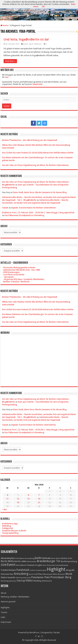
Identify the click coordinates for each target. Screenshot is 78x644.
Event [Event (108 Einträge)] (11, 565)
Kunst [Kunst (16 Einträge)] (31, 574)
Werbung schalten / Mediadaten (15, 597)
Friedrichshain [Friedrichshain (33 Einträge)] (8, 570)
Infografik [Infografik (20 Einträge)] (70, 570)
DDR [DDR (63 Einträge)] (4, 565)
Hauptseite (37, 84)
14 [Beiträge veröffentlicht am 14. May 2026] (39, 499)
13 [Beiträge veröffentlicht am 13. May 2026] (28, 499)
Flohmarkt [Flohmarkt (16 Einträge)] (51, 565)
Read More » (10, 61)
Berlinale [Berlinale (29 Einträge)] (46, 558)
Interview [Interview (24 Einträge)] (5, 574)
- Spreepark (8, 277)
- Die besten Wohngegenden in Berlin (19, 268)
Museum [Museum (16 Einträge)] (61, 574)
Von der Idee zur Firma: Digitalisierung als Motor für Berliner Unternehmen (35, 165)
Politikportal (7, 528)
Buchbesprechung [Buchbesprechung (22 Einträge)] (69, 561)
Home (4, 25)
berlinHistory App (10, 524)
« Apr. (5, 509)
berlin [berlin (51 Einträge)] (38, 558)
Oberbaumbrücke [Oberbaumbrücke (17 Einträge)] (23, 578)
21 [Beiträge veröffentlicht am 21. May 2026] (39, 502)
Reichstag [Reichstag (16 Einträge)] (5, 581)
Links (3, 617)
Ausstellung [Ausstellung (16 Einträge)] (29, 558)
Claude (5, 208)
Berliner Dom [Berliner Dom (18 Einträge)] (67, 558)
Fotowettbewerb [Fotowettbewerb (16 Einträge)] (62, 565)
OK (43, 6)
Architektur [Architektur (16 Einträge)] (20, 558)
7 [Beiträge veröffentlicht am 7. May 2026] (39, 495)
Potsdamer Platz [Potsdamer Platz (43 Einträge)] (41, 577)
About (4, 593)
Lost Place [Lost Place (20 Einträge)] (38, 574)
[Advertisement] (39, 358)
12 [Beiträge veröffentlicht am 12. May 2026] (18, 499)
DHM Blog (7, 526)
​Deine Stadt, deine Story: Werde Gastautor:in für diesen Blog (40, 192)
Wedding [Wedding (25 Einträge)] (37, 581)
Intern (26, 44)
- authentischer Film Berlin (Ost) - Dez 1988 (21, 270)
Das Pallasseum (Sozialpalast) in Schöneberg (24, 215)
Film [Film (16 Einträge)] (44, 565)
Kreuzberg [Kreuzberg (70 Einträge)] (21, 574)
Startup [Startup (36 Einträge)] (21, 581)
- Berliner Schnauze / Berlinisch (16, 282)
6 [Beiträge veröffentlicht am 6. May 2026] (28, 495)
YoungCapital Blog (10, 533)
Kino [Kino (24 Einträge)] (12, 574)
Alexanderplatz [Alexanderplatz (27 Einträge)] (8, 558)
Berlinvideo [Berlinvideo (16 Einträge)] (32, 562)
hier (7, 77)
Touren (4, 612)
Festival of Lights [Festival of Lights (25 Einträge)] (35, 565)
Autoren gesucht (8, 602)
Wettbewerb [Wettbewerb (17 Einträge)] (47, 581)
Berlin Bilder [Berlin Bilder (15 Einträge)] (56, 558)
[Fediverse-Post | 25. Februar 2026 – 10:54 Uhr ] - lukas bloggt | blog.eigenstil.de (38, 213)
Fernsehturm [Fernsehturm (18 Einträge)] (21, 565)
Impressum (6, 622)
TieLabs (56, 633)
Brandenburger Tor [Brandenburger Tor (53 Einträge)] (49, 561)
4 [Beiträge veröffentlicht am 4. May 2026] (7, 495)
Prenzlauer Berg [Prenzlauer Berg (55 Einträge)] (61, 577)
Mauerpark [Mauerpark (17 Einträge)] (48, 574)
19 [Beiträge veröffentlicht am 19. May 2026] (18, 502)
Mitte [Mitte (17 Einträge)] (55, 574)
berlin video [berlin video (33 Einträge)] (21, 561)
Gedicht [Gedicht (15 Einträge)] (33, 570)
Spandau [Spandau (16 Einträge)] (13, 581)
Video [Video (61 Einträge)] (29, 580)
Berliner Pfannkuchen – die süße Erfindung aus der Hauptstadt (30, 140)
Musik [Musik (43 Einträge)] (69, 574)
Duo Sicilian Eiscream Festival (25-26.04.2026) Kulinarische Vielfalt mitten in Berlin (38, 153)
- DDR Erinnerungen (11, 272)
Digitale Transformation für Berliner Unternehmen (34, 208)
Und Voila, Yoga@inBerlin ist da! (26, 39)
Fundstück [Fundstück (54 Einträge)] (23, 570)
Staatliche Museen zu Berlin (14, 531)
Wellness (38, 44)
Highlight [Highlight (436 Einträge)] (56, 569)
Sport (31, 44)
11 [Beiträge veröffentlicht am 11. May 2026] (7, 499)
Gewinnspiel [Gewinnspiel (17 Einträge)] (41, 570)
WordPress (34, 633)
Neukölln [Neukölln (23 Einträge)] (11, 577)
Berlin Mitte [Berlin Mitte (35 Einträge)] (7, 561)
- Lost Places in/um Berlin (13, 275)
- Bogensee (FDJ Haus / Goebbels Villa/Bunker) (23, 279)
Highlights (5, 608)
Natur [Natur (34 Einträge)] (4, 577)
